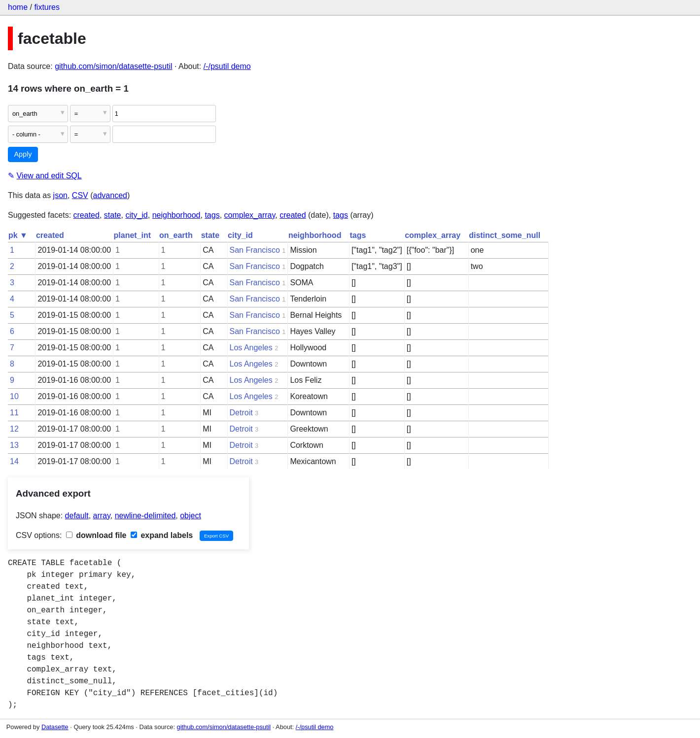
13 (14, 445)
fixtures (47, 7)
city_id (136, 215)
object (191, 516)
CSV (80, 195)
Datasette (55, 727)
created (87, 215)
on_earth (176, 235)
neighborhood (176, 215)
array (102, 516)
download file (96, 535)
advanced (110, 195)
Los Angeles (251, 348)
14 (14, 461)
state (113, 215)
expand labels (162, 535)
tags (212, 215)
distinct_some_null (505, 235)
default (77, 516)
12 (14, 429)
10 (14, 396)
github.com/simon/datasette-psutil (113, 66)
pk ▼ (18, 235)
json (60, 195)
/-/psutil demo (227, 66)
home (18, 7)
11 (14, 413)
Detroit (241, 413)
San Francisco (255, 250)
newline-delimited (145, 516)
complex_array (250, 215)
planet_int (133, 235)
